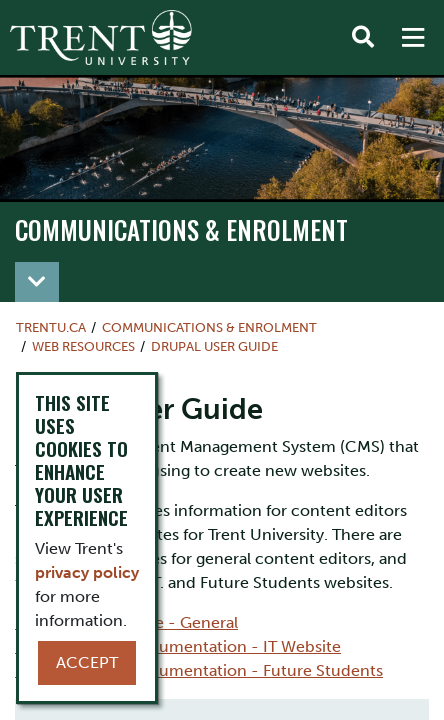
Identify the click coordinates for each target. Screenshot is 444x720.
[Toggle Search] (363, 38)
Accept (87, 662)
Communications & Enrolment (181, 229)
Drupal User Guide (214, 346)
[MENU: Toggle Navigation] (413, 38)
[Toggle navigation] (37, 282)
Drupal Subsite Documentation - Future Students (199, 670)
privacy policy (87, 572)
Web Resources (83, 346)
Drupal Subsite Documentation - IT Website (178, 646)
